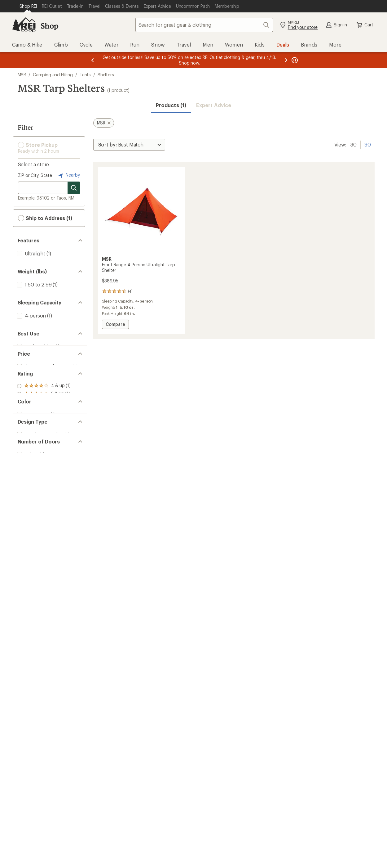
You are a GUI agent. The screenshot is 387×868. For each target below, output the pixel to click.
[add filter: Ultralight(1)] (30, 253)
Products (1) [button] (171, 105)
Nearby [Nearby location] (68, 175)
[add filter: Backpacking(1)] (35, 346)
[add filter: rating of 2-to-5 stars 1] (44, 424)
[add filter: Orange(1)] (32, 463)
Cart (364, 25)
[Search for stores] (74, 188)
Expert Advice (214, 105)
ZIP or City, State (35, 175)
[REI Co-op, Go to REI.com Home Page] (24, 25)
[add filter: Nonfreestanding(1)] (40, 494)
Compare (115, 325)
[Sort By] (129, 145)
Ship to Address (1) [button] (45, 218)
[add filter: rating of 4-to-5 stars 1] (44, 408)
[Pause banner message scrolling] (294, 60)
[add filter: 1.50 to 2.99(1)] (34, 284)
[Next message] (286, 60)
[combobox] (204, 25)
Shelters (106, 75)
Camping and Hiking (53, 75)
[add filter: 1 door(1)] (27, 525)
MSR (22, 75)
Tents (85, 75)
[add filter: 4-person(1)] (31, 315)
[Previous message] (93, 60)
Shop (50, 26)
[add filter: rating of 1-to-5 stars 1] (44, 432)
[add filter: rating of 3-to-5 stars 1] (44, 416)
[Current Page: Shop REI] (28, 6)
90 (368, 144)
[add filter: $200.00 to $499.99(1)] (44, 378)
